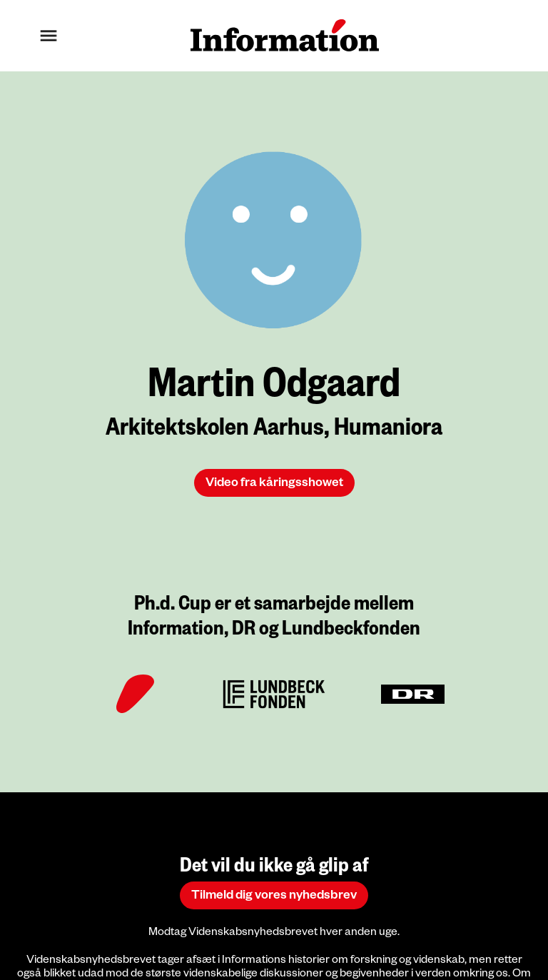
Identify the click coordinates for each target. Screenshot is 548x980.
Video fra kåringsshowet (274, 484)
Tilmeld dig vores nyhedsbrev (274, 897)
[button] (49, 36)
